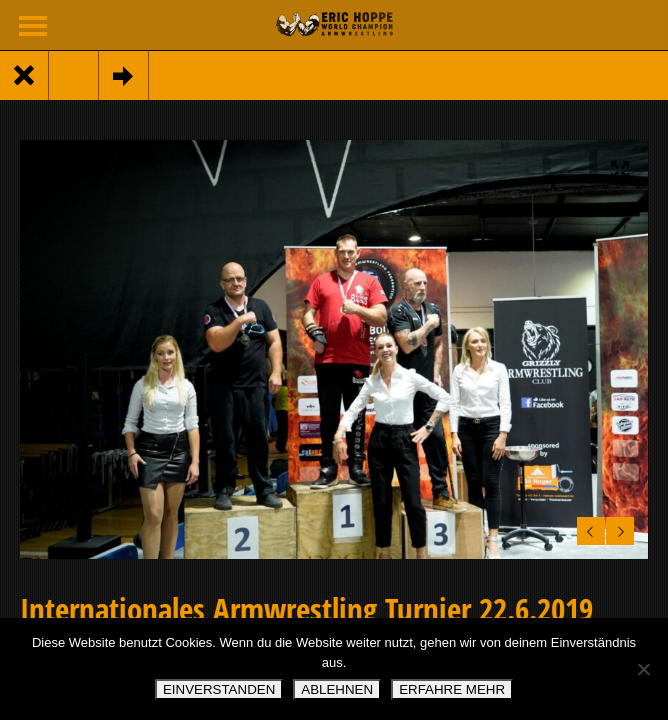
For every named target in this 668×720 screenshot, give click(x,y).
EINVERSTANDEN (219, 689)
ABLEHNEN (337, 689)
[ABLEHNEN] (643, 669)
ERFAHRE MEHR (452, 689)
